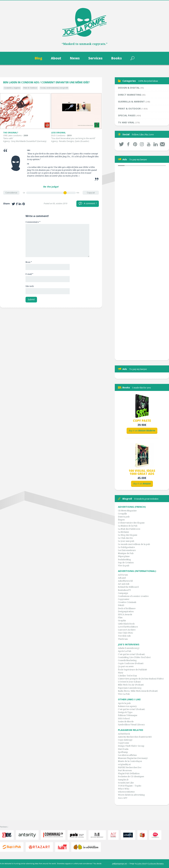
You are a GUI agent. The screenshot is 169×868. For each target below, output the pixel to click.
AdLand (122, 578)
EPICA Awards (125, 614)
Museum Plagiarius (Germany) (133, 758)
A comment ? (88, 204)
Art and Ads (124, 584)
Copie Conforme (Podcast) (131, 663)
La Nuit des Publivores (129, 529)
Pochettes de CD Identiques (131, 776)
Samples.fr (123, 780)
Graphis (122, 621)
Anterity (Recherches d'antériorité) (135, 737)
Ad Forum (123, 575)
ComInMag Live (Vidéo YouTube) (134, 657)
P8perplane (124, 556)
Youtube (149, 144)
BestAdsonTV (124, 590)
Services (95, 58)
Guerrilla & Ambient (131, 101)
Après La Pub (125, 651)
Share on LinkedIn (20, 204)
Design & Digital (129, 88)
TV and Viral (126, 122)
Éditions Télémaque (128, 715)
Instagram (142, 144)
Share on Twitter (13, 204)
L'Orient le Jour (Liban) (129, 682)
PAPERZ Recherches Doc (130, 767)
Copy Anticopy (125, 740)
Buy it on (142, 430)
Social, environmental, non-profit (54, 88)
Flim (120, 618)
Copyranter (124, 599)
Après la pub (124, 703)
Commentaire (33, 222)
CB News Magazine (127, 511)
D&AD (121, 605)
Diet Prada (123, 749)
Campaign (123, 593)
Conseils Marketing (127, 660)
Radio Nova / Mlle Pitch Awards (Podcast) (138, 691)
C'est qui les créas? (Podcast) (131, 654)
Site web (30, 286)
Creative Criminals (127, 602)
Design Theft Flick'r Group (131, 746)
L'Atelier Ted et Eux (127, 676)
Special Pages (127, 115)
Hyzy (121, 673)
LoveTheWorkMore (128, 627)
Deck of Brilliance (127, 608)
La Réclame (123, 532)
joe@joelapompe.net (119, 864)
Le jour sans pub (126, 541)
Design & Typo (125, 712)
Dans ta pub (124, 517)
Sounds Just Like (126, 783)
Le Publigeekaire (126, 547)
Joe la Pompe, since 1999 (84, 22)
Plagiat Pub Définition (129, 773)
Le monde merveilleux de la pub (134, 544)
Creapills (122, 514)
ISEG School (124, 719)
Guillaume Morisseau (156, 864)
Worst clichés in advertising (131, 795)
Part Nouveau (125, 770)
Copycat (91, 193)
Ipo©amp (123, 752)
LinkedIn (156, 144)
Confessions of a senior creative (133, 596)
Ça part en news (126, 666)
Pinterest (135, 144)
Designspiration (126, 611)
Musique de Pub (126, 553)
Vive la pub (124, 566)
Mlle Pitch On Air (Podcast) (131, 685)
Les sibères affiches (127, 755)
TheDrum (123, 639)
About (56, 58)
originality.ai (124, 764)
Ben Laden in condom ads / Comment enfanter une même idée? (46, 82)
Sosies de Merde (126, 722)
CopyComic (124, 743)
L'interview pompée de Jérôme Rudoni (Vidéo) (141, 679)
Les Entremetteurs (127, 550)
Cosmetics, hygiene (12, 88)
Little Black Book (126, 624)
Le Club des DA (125, 538)
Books (116, 58)
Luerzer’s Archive (127, 630)
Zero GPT (123, 798)
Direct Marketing (130, 95)
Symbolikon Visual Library (131, 725)
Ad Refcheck (124, 734)
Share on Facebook (17, 204)
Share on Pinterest (24, 204)
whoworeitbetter (126, 792)
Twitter (121, 144)
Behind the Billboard (128, 587)
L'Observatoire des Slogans (131, 523)
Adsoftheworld (125, 581)
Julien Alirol (142, 864)
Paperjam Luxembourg (130, 688)
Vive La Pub (124, 694)
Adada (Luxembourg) (129, 648)
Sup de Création (126, 563)
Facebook (128, 144)
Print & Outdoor (30, 88)
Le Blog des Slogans (128, 535)
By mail (162, 144)
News (75, 58)
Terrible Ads (124, 636)
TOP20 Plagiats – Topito (130, 786)
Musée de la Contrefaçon (130, 761)
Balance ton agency (127, 706)
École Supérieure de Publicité (132, 670)
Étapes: (121, 520)
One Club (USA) (125, 633)
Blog (38, 58)
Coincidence (11, 193)
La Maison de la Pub (128, 526)
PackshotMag (124, 560)
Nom (29, 262)
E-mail (29, 274)
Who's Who (124, 789)
